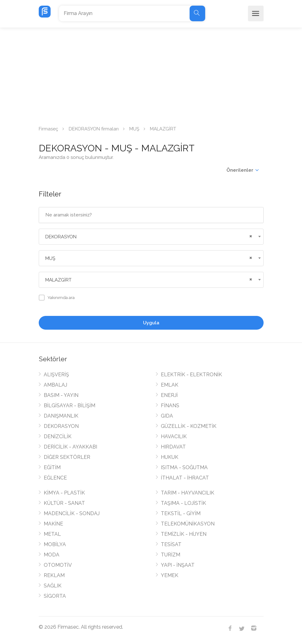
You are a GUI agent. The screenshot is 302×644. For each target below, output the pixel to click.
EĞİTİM (52, 467)
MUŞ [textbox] (50, 258)
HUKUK (170, 457)
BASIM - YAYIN (61, 395)
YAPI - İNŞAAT (178, 565)
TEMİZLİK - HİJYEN (184, 534)
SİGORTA (55, 596)
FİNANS (170, 406)
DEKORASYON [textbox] (61, 237)
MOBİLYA (55, 544)
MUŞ (134, 129)
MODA (52, 555)
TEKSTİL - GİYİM (181, 513)
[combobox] (151, 237)
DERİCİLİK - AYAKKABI (70, 447)
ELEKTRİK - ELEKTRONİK (191, 375)
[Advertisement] (151, 74)
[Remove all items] (250, 236)
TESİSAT (171, 544)
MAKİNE (53, 524)
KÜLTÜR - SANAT (64, 503)
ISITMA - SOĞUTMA (184, 467)
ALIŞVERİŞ (56, 375)
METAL (52, 534)
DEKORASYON (61, 426)
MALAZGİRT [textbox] (58, 280)
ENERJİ (169, 395)
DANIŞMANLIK (61, 416)
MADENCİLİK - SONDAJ (72, 513)
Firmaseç (48, 129)
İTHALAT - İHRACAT (185, 478)
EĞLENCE (55, 478)
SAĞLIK (53, 586)
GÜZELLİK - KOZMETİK (189, 426)
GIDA (167, 416)
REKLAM (54, 575)
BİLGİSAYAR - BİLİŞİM (69, 406)
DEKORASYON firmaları (94, 129)
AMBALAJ (55, 385)
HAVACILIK (174, 436)
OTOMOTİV (58, 565)
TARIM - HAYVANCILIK (188, 493)
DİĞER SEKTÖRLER (67, 457)
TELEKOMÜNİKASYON (188, 524)
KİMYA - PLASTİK (64, 493)
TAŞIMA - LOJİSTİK (183, 503)
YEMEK (170, 575)
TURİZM (171, 555)
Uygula (151, 323)
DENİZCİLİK (58, 436)
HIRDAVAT (173, 447)
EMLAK (170, 385)
